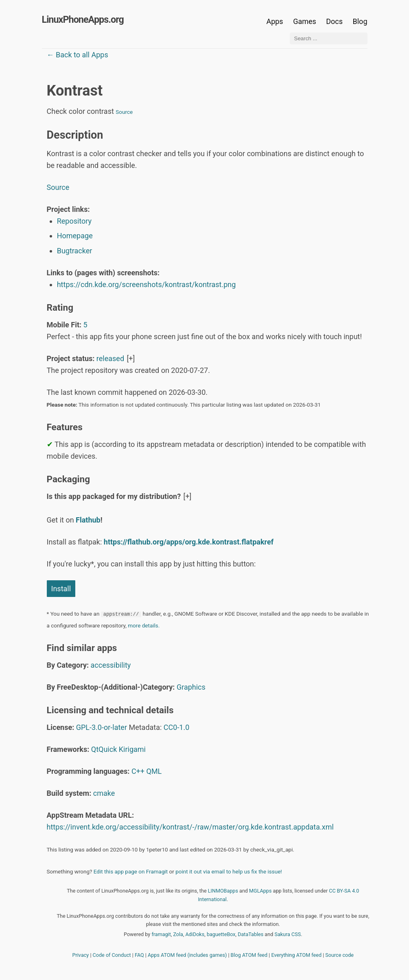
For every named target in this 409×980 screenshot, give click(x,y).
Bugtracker (75, 251)
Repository (74, 221)
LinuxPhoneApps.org (83, 20)
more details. (144, 625)
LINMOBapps (223, 891)
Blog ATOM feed (249, 955)
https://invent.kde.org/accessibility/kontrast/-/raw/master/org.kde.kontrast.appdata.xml (190, 827)
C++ (138, 771)
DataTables (250, 934)
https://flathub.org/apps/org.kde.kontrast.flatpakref (189, 542)
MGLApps (260, 891)
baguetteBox (221, 934)
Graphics (191, 687)
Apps (274, 21)
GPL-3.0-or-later (102, 727)
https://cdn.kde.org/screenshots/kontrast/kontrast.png (147, 284)
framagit (161, 934)
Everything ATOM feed (296, 955)
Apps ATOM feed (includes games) (187, 955)
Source (124, 112)
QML (154, 771)
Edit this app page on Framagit (131, 871)
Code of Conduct (112, 955)
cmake (104, 793)
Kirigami (132, 749)
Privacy (81, 955)
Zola (178, 934)
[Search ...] (329, 38)
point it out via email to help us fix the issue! (229, 871)
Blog (360, 21)
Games (305, 21)
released (110, 358)
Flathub (88, 520)
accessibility (111, 665)
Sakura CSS (288, 934)
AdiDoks (195, 934)
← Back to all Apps (78, 55)
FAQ (139, 955)
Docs (335, 21)
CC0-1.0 (177, 727)
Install (61, 589)
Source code (339, 955)
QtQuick (104, 749)
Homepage (75, 236)
